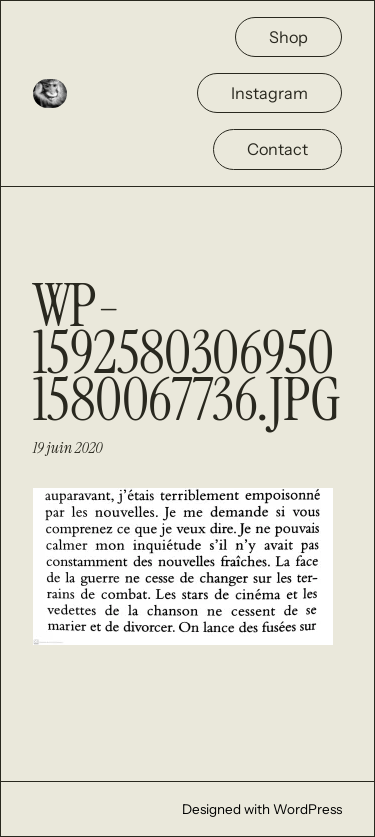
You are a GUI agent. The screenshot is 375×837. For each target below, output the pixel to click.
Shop (288, 37)
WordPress (307, 809)
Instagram (269, 93)
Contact (277, 149)
